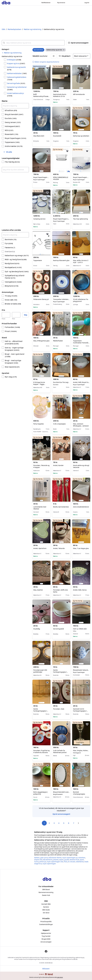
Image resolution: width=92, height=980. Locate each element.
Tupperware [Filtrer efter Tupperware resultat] (12, 142)
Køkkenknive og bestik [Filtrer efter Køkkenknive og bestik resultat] (16, 68)
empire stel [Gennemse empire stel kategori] (38, 860)
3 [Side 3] (54, 823)
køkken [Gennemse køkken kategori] (37, 858)
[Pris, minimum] (6, 315)
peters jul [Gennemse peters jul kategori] (43, 862)
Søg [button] (26, 315)
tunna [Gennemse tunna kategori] (36, 862)
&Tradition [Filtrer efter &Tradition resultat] (11, 110)
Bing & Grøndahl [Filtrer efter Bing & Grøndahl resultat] (14, 114)
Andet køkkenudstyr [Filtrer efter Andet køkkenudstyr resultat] (16, 94)
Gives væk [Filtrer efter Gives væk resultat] (11, 300)
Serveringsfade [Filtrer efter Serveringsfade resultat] (16, 83)
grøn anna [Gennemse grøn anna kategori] (44, 858)
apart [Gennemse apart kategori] (82, 860)
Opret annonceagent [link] (61, 814)
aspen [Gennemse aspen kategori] (61, 860)
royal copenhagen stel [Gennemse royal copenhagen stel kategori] (55, 862)
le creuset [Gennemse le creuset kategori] (72, 862)
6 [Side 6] (69, 823)
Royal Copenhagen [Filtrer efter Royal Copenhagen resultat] (16, 138)
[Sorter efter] (82, 56)
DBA (3, 29)
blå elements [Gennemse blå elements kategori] (48, 860)
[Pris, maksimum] (16, 315)
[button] (78, 43)
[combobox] (33, 43)
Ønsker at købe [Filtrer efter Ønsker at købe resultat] (13, 304)
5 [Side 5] (64, 823)
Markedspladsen (15, 29)
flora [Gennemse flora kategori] (66, 862)
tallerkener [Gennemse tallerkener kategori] (80, 862)
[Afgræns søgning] (15, 106)
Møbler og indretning (33, 29)
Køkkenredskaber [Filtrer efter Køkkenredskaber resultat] (17, 73)
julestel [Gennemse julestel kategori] (56, 860)
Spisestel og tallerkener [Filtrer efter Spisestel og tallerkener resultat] (17, 88)
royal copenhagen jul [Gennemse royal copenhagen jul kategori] (70, 858)
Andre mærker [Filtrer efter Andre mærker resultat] (14, 146)
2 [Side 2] (49, 823)
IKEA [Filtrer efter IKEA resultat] (9, 130)
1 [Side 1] (44, 823)
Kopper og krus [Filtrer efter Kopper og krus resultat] (16, 63)
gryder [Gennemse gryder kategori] (67, 860)
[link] (12, 53)
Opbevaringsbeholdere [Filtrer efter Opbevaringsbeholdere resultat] (17, 78)
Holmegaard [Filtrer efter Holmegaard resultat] (12, 126)
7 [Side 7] (74, 823)
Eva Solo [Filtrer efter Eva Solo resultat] (11, 118)
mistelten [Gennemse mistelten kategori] (82, 858)
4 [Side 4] (59, 823)
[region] (41, 77)
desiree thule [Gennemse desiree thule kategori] (74, 860)
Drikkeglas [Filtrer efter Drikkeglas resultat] (14, 60)
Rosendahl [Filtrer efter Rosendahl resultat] (12, 134)
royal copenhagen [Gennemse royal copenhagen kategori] (49, 864)
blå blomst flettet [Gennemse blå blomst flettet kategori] (55, 858)
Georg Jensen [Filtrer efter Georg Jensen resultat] (13, 122)
